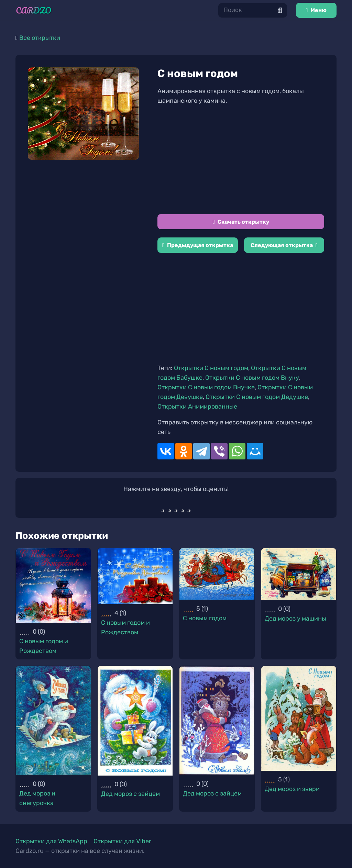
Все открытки (40, 38)
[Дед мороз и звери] (299, 718)
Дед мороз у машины (295, 619)
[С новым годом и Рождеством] (53, 586)
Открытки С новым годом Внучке (206, 387)
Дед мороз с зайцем (130, 794)
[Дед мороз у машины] (299, 574)
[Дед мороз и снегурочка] (53, 720)
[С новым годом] (217, 574)
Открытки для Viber (122, 841)
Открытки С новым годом (211, 368)
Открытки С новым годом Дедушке (257, 397)
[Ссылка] (34, 10)
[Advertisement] (241, 160)
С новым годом (205, 618)
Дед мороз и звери (292, 789)
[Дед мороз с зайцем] (135, 721)
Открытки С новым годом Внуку (252, 378)
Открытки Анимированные (197, 407)
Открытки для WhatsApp (51, 841)
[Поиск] (253, 10)
